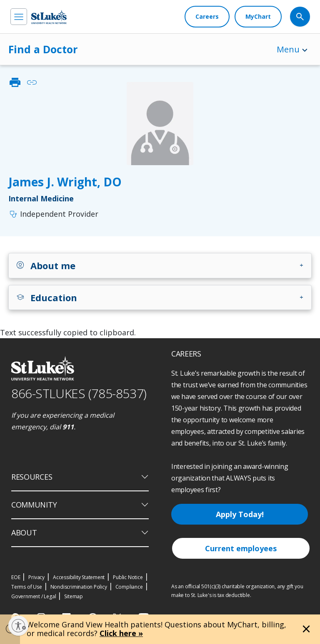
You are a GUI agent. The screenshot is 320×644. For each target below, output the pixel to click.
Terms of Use (27, 587)
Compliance (129, 587)
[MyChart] (258, 17)
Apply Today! (240, 514)
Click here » (121, 633)
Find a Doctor (43, 49)
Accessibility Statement (79, 577)
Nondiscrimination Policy (79, 587)
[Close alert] (306, 629)
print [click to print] (15, 82)
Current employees (241, 548)
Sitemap (74, 596)
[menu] (19, 17)
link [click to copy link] (32, 82)
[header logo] (49, 17)
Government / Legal (34, 596)
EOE (16, 577)
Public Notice (128, 577)
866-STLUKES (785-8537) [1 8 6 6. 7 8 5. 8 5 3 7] (79, 393)
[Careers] (207, 17)
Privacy (36, 577)
